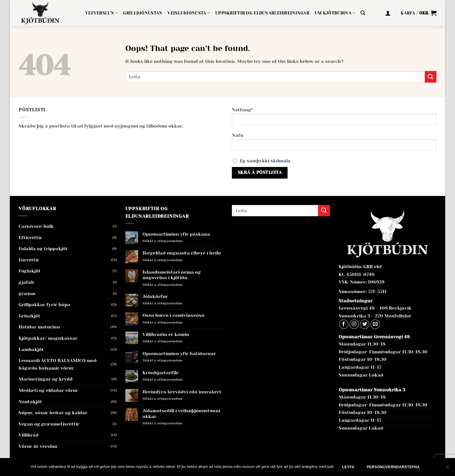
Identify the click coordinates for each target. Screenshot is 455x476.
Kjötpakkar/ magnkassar (48, 338)
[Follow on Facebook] (344, 324)
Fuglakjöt (30, 271)
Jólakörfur (155, 296)
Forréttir (29, 260)
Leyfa (348, 467)
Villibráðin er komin (166, 334)
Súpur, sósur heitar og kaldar (53, 413)
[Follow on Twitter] (365, 324)
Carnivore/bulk (36, 226)
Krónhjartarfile (161, 373)
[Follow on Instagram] (354, 324)
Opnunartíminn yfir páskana (176, 234)
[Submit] (431, 77)
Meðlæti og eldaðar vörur (48, 390)
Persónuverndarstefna (393, 467)
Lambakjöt (31, 349)
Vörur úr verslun (38, 446)
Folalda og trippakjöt (43, 249)
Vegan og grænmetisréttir (49, 424)
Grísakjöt (29, 316)
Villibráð (29, 435)
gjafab (26, 282)
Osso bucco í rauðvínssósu (173, 315)
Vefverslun (102, 13)
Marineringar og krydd (46, 379)
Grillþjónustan (143, 13)
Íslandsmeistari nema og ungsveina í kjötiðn (172, 275)
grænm (27, 294)
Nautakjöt (30, 402)
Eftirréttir (30, 238)
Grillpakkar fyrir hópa (44, 305)
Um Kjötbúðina (335, 13)
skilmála (280, 161)
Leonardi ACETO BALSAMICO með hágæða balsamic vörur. (58, 364)
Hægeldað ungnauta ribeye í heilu (182, 253)
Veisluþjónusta (189, 13)
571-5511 (377, 291)
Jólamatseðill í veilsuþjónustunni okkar (181, 413)
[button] (363, 13)
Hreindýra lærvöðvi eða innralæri (182, 392)
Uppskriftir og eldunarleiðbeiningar (262, 13)
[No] (447, 469)
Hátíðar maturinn (39, 327)
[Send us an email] (375, 324)
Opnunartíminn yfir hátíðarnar (179, 354)
